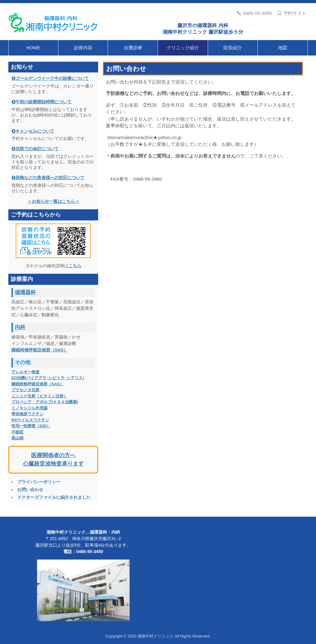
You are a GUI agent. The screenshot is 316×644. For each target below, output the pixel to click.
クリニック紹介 (183, 48)
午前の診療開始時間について (44, 102)
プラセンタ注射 (26, 390)
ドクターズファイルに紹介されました (54, 497)
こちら (75, 266)
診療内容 (83, 48)
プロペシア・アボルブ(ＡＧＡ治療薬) (45, 402)
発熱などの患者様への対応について (50, 178)
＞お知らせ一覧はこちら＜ (53, 201)
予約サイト (292, 13)
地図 (283, 48)
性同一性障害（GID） (31, 426)
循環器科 (25, 292)
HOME (33, 48)
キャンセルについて (35, 131)
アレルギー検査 (25, 372)
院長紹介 (233, 48)
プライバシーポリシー (39, 482)
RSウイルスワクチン (30, 420)
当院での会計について (37, 149)
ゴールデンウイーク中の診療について (52, 78)
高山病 (17, 438)
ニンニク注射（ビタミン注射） (39, 396)
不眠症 (17, 432)
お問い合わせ (30, 490)
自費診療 (133, 48)
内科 (20, 327)
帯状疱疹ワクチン (27, 414)
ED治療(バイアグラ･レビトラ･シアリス (47, 378)
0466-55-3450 (254, 13)
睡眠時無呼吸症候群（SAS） (40, 350)
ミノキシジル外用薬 (29, 408)
